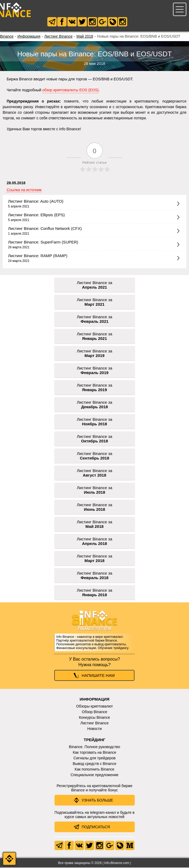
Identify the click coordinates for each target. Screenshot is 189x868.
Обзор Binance (94, 712)
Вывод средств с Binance (94, 764)
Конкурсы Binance (94, 718)
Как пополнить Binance (94, 770)
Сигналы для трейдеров (94, 759)
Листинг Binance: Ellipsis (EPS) (36, 215)
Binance (7, 37)
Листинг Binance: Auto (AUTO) (36, 202)
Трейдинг (94, 740)
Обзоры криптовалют (95, 707)
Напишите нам (98, 676)
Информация (29, 37)
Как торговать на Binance (94, 753)
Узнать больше (97, 801)
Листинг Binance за (94, 285)
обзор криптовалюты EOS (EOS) (70, 91)
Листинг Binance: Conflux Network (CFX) (45, 229)
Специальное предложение (94, 775)
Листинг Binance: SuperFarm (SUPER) (43, 243)
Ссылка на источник (24, 190)
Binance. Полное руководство (94, 747)
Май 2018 (85, 37)
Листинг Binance (59, 37)
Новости (94, 729)
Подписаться (96, 827)
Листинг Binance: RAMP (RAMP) (38, 256)
